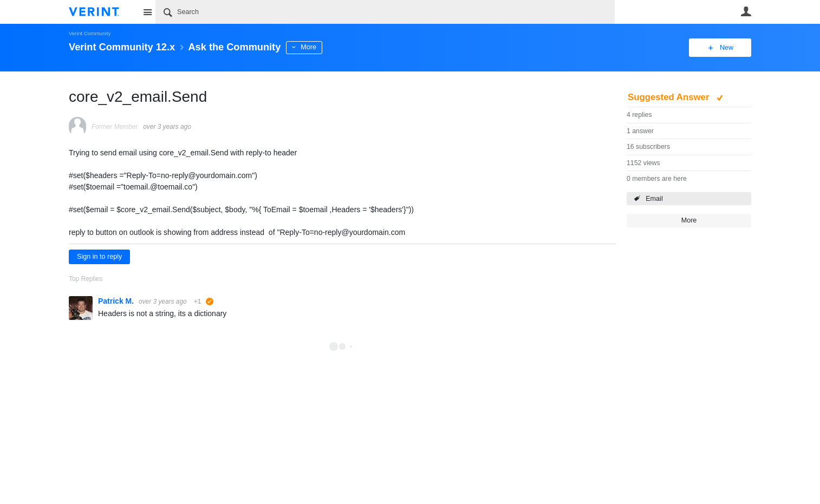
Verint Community (90, 33)
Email (654, 199)
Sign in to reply (99, 257)
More (308, 47)
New (727, 48)
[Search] (385, 12)
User (746, 11)
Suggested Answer (670, 97)
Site (147, 12)
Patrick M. (117, 301)
